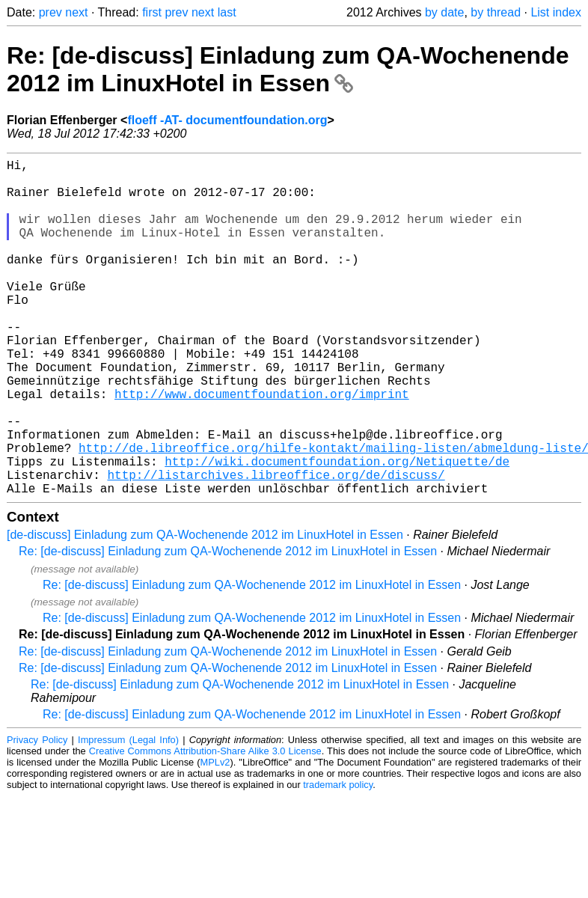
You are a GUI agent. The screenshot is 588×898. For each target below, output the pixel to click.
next (76, 12)
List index (556, 12)
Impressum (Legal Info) (128, 815)
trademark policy (338, 859)
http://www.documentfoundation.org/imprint (262, 448)
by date (444, 12)
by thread (496, 12)
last (227, 12)
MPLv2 (215, 837)
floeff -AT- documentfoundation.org (227, 120)
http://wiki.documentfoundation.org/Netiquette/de (337, 530)
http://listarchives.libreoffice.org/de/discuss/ (276, 546)
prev (50, 12)
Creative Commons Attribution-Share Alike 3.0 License (205, 826)
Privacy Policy (37, 815)
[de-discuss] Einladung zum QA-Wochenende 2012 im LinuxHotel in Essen (205, 610)
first (152, 12)
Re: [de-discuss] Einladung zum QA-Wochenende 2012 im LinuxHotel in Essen (288, 69)
